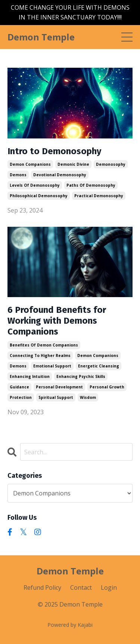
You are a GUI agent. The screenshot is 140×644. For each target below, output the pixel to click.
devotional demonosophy (60, 175)
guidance (19, 387)
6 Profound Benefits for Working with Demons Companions (57, 321)
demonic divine (73, 164)
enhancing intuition (30, 376)
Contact (81, 587)
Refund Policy (42, 587)
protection (21, 397)
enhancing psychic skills (81, 376)
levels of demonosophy (35, 185)
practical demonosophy (99, 196)
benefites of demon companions (44, 345)
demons (18, 175)
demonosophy (111, 164)
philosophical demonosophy (39, 196)
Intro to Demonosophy (54, 151)
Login (109, 587)
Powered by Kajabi (70, 625)
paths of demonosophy (91, 185)
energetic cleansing (99, 366)
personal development (59, 387)
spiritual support (56, 397)
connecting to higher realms (40, 355)
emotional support (52, 366)
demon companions (30, 164)
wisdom (88, 397)
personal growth (107, 387)
